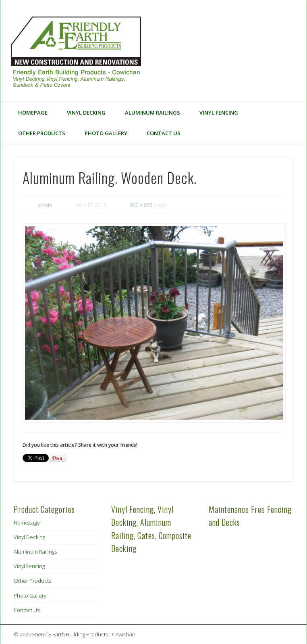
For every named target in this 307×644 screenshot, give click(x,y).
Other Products (42, 133)
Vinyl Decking (86, 113)
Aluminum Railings (152, 113)
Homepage (33, 113)
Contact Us (164, 133)
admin (45, 205)
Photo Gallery (106, 133)
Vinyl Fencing (219, 113)
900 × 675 (141, 205)
